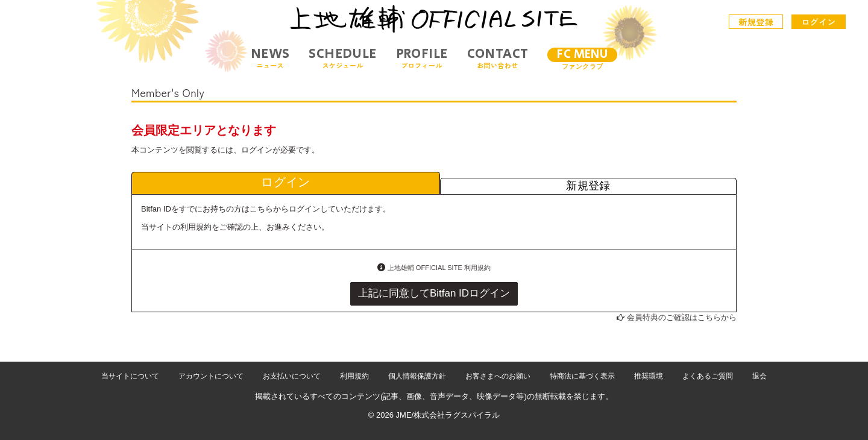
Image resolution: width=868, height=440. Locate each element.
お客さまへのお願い (498, 376)
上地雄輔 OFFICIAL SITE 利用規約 (439, 268)
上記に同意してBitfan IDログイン (434, 293)
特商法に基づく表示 (582, 376)
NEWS (270, 58)
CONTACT (498, 58)
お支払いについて (292, 376)
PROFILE (422, 58)
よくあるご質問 (708, 376)
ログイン (819, 22)
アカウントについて (211, 376)
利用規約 (354, 376)
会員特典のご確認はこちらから (682, 317)
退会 (759, 376)
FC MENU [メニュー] (582, 55)
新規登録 (756, 22)
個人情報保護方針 (417, 376)
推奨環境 (649, 376)
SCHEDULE (342, 58)
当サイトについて (130, 376)
